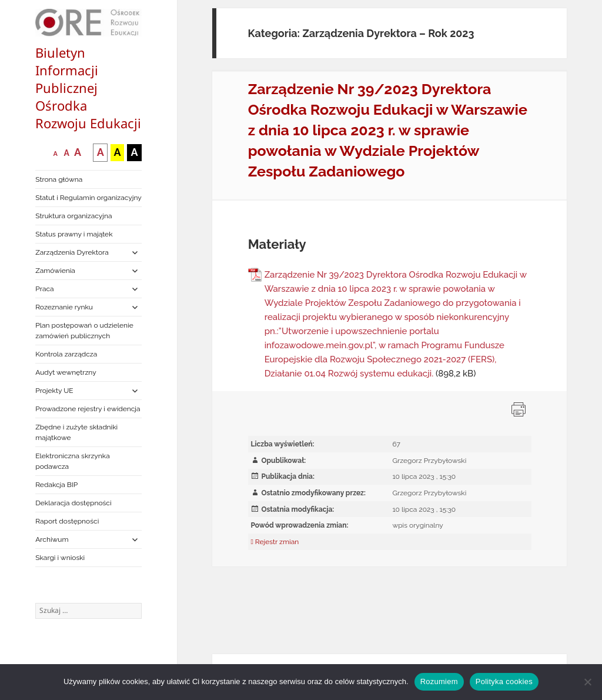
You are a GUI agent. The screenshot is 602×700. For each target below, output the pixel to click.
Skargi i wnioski (60, 558)
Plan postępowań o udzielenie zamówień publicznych (84, 331)
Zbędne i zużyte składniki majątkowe (76, 432)
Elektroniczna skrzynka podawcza (73, 461)
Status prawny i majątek (74, 234)
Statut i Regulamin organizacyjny (88, 198)
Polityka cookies (504, 681)
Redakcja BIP (56, 485)
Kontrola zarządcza (66, 354)
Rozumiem (439, 681)
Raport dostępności (67, 521)
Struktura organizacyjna (73, 216)
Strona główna (59, 179)
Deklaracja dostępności (73, 503)
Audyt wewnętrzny (66, 372)
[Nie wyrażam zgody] (587, 682)
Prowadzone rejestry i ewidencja (88, 409)
